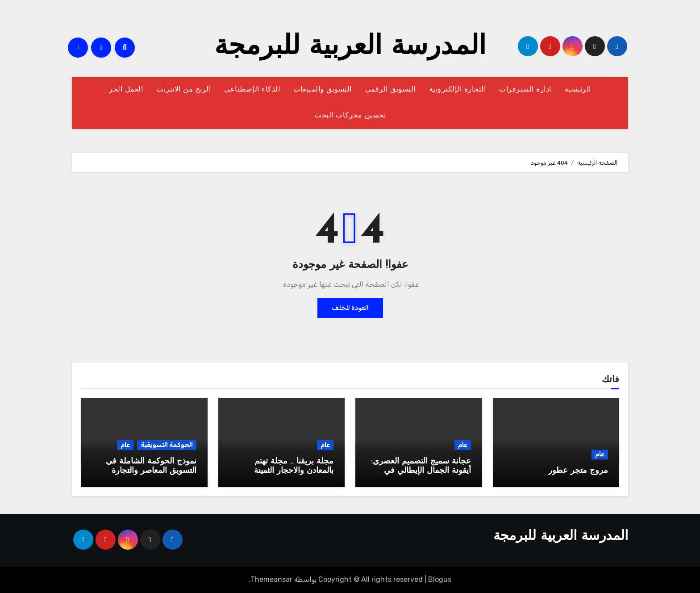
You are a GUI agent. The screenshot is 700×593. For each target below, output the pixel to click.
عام (600, 454)
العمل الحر (126, 90)
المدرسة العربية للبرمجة (350, 47)
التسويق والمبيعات (323, 90)
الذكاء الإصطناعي (252, 90)
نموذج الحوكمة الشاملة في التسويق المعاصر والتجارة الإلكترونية (151, 471)
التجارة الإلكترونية (458, 90)
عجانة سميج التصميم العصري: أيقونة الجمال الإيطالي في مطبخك (421, 471)
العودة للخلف (350, 308)
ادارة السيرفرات (525, 90)
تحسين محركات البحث (350, 116)
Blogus (440, 579)
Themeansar (271, 579)
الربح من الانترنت (183, 90)
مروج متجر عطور (578, 471)
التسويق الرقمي (390, 90)
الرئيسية (578, 90)
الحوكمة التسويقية (167, 445)
